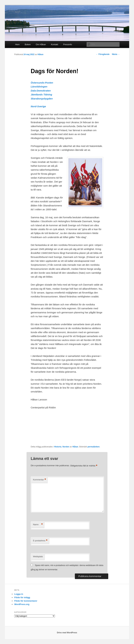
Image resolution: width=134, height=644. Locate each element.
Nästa (116, 54)
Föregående (103, 54)
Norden (66, 447)
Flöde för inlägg (22, 597)
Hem (17, 44)
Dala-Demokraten (41, 91)
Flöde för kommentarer (26, 601)
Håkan (41, 54)
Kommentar (39, 480)
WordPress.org (22, 604)
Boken (28, 44)
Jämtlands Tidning (41, 94)
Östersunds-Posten (42, 83)
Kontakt (54, 44)
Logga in (19, 594)
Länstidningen (39, 87)
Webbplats (38, 556)
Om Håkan (41, 44)
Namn (38, 525)
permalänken (93, 447)
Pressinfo (68, 44)
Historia (58, 447)
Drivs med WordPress (67, 633)
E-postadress (40, 541)
